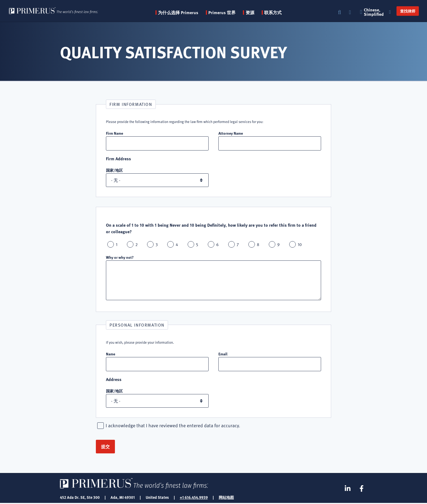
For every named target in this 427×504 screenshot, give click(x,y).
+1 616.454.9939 (194, 498)
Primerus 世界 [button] (226, 13)
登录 (350, 12)
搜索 (340, 12)
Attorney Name (231, 133)
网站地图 (226, 498)
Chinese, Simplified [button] (375, 12)
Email (223, 354)
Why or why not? (120, 257)
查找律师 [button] (406, 11)
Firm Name (115, 133)
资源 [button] (254, 13)
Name (111, 354)
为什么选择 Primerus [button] (182, 13)
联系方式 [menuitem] (277, 13)
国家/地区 (114, 170)
